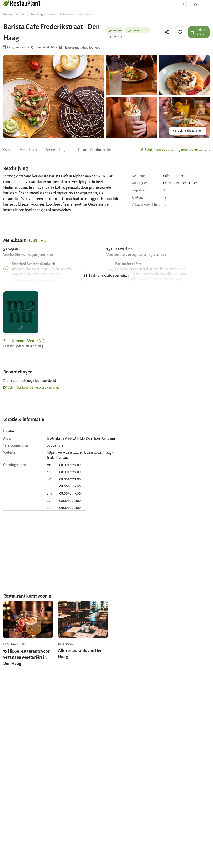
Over (7, 150)
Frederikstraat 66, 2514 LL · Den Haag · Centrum (81, 438)
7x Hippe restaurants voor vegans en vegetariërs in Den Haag (26, 657)
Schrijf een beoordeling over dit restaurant (175, 150)
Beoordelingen (58, 150)
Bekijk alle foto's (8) (190, 131)
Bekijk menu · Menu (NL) (24, 341)
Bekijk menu (198, 32)
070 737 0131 (56, 446)
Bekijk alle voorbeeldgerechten (106, 275)
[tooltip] (167, 32)
